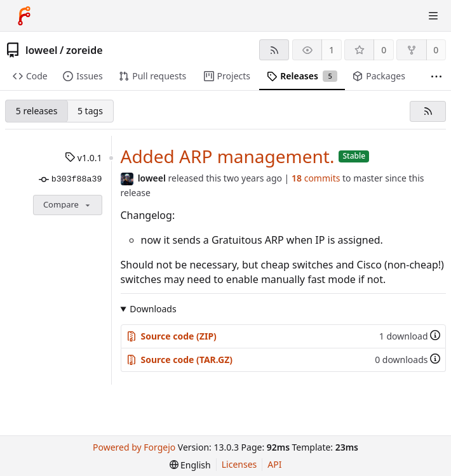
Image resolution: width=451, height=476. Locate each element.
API (274, 464)
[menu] (190, 465)
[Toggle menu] (433, 16)
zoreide (84, 50)
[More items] (436, 76)
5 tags (90, 111)
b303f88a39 (70, 180)
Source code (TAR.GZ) (180, 360)
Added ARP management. (228, 156)
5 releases (37, 111)
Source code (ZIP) (172, 336)
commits (316, 178)
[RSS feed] (274, 50)
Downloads (153, 309)
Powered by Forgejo (134, 447)
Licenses (239, 464)
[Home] (24, 16)
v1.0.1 (83, 158)
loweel (42, 50)
